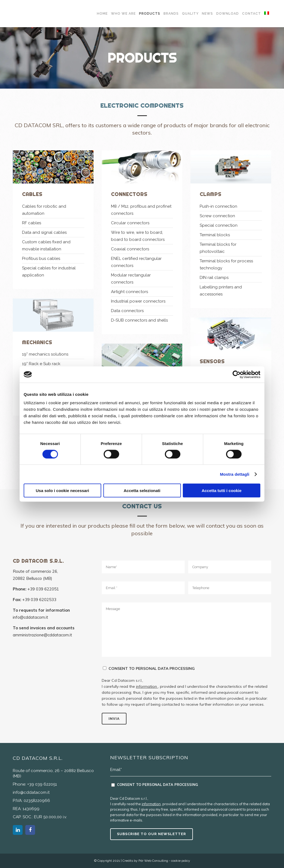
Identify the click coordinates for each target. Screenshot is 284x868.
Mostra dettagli (234, 474)
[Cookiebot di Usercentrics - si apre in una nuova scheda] (237, 374)
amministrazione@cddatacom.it (42, 635)
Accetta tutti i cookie (222, 491)
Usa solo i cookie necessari (63, 491)
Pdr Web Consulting (153, 861)
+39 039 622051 (43, 589)
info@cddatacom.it (30, 617)
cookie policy (181, 861)
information (147, 686)
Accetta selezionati (142, 491)
